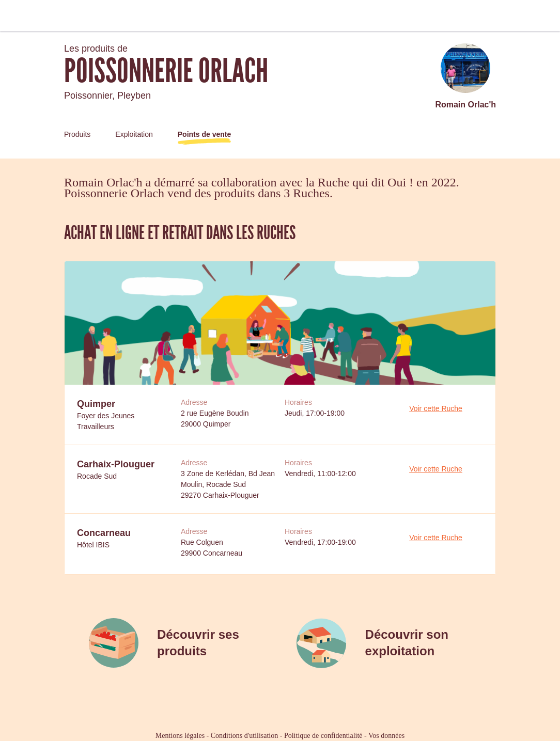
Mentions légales (180, 736)
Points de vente (204, 134)
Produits (77, 134)
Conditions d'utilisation (244, 736)
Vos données (386, 736)
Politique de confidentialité (323, 736)
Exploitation (134, 134)
